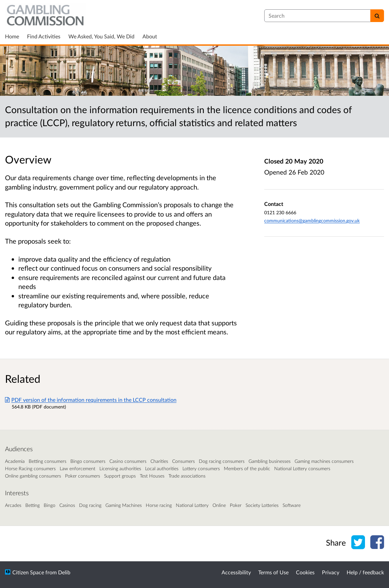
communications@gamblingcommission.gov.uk (312, 220)
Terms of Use (273, 572)
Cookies (305, 572)
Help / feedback (365, 572)
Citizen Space (28, 572)
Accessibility (236, 572)
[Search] (377, 16)
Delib (64, 572)
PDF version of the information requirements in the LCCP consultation (91, 400)
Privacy (331, 572)
